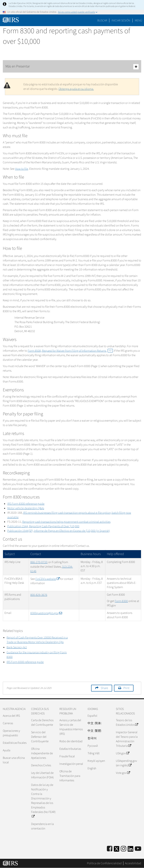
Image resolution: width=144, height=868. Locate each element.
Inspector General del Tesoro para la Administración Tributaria (127, 739)
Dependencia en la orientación (42, 826)
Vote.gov (123, 773)
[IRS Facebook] (110, 849)
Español (92, 716)
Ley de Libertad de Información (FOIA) (42, 775)
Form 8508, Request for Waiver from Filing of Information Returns (70, 351)
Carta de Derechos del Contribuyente (42, 723)
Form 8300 (121, 601)
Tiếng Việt (94, 753)
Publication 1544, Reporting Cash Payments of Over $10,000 (43, 526)
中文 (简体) (95, 723)
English (92, 768)
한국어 (92, 738)
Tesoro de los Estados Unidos (127, 723)
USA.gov (123, 753)
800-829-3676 (39, 595)
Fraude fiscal (67, 756)
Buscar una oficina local (14, 760)
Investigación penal (71, 764)
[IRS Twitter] (117, 850)
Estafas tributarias (70, 749)
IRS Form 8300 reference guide (26, 504)
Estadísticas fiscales (15, 743)
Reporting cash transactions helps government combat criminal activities (66, 522)
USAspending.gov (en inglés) (126, 763)
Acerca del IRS (11, 716)
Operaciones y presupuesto (11, 733)
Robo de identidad (71, 741)
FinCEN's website (47, 579)
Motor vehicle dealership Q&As (26, 508)
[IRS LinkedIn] (130, 850)
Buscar (102, 20)
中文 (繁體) (95, 731)
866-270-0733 (39, 562)
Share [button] (104, 688)
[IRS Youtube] (138, 849)
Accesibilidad (133, 863)
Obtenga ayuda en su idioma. (76, 89)
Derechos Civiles (41, 765)
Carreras (8, 723)
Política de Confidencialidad (104, 863)
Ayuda (7, 750)
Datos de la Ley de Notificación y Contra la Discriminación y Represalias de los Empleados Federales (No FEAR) (43, 801)
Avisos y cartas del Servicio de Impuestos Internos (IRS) (71, 727)
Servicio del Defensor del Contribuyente (40, 737)
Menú (138, 20)
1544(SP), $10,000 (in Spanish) (59, 531)
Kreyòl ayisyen (96, 761)
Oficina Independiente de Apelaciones (42, 753)
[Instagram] (123, 849)
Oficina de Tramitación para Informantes (70, 776)
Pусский (93, 746)
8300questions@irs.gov (46, 613)
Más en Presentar (72, 67)
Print (126, 688)
